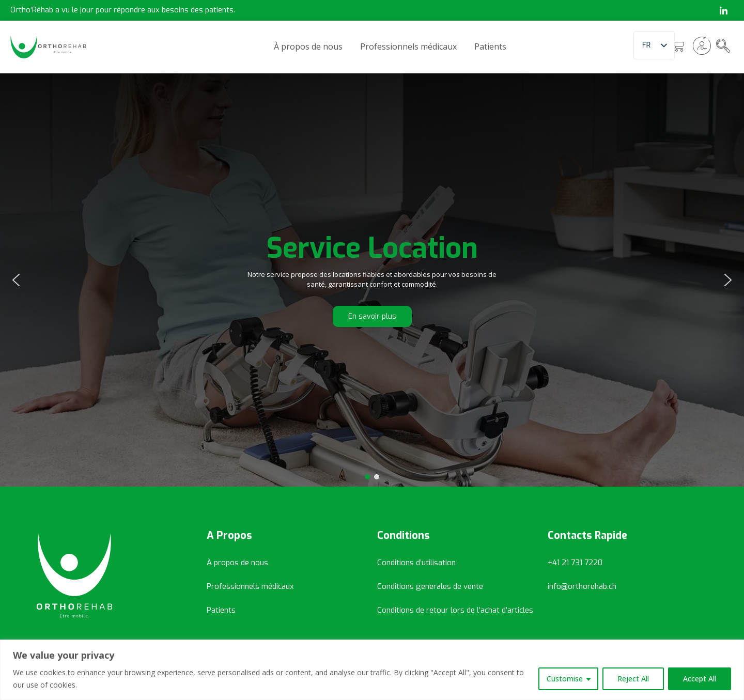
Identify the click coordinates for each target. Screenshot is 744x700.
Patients (490, 46)
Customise (565, 679)
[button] (16, 280)
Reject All (633, 679)
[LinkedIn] (723, 10)
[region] (372, 670)
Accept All (700, 679)
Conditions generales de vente (430, 586)
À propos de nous (308, 46)
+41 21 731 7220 (575, 563)
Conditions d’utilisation (416, 563)
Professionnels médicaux (408, 46)
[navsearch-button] (723, 46)
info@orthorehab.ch (582, 586)
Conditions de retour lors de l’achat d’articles (455, 610)
